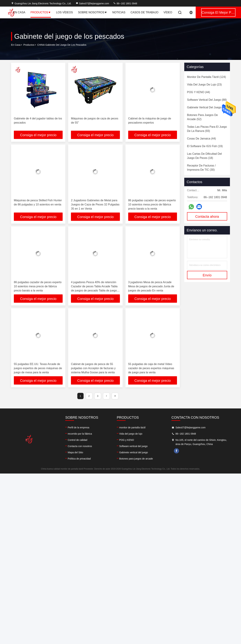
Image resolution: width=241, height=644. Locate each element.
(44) (199, 92)
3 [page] (98, 396)
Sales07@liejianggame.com (92, 3)
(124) (206, 77)
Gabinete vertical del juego (134, 452)
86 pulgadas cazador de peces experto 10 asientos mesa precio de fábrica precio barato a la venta (152, 204)
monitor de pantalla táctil (132, 427)
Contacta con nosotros (80, 446)
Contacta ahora (207, 217)
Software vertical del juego (133, 446)
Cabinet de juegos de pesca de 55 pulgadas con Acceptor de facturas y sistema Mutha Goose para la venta (93, 368)
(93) (207, 129)
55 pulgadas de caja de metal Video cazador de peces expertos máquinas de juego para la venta (151, 368)
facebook (176, 451)
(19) (205, 146)
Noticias (119, 12)
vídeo (168, 12)
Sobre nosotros (93, 12)
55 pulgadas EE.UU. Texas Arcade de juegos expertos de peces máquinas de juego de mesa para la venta (38, 368)
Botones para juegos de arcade (136, 459)
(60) (207, 107)
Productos (41, 12)
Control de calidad (77, 440)
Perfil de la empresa (78, 427)
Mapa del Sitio (75, 452)
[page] (106, 396)
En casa (19, 12)
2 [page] (89, 396)
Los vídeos (64, 12)
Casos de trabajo (145, 12)
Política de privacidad (79, 459)
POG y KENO (127, 440)
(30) (201, 168)
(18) (204, 156)
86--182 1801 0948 (125, 3)
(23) (204, 85)
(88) (207, 100)
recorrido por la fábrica (80, 434)
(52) (202, 117)
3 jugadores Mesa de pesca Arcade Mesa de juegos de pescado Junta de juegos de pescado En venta (151, 286)
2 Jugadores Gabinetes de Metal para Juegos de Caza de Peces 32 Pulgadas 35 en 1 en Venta (95, 204)
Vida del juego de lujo (131, 434)
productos (29, 45)
